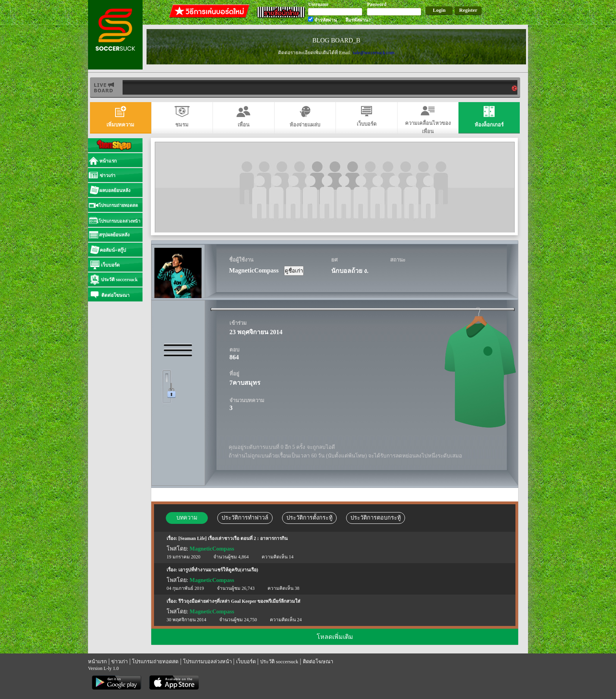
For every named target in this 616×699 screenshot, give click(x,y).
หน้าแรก (97, 661)
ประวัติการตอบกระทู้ (376, 518)
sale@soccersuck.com (374, 53)
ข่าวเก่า (119, 661)
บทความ (187, 518)
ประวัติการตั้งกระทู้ (309, 518)
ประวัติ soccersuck (279, 661)
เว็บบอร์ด (246, 661)
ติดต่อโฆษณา (318, 661)
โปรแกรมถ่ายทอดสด (155, 661)
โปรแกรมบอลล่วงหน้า (207, 661)
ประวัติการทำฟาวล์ (245, 518)
